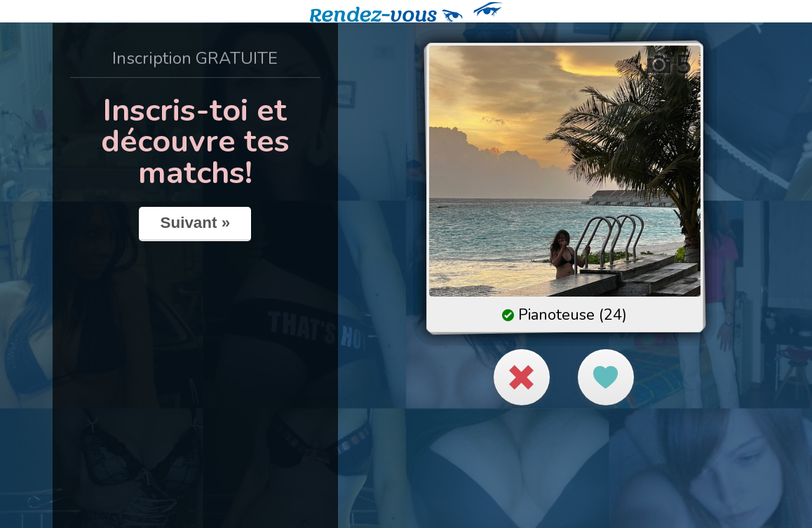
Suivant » (196, 223)
